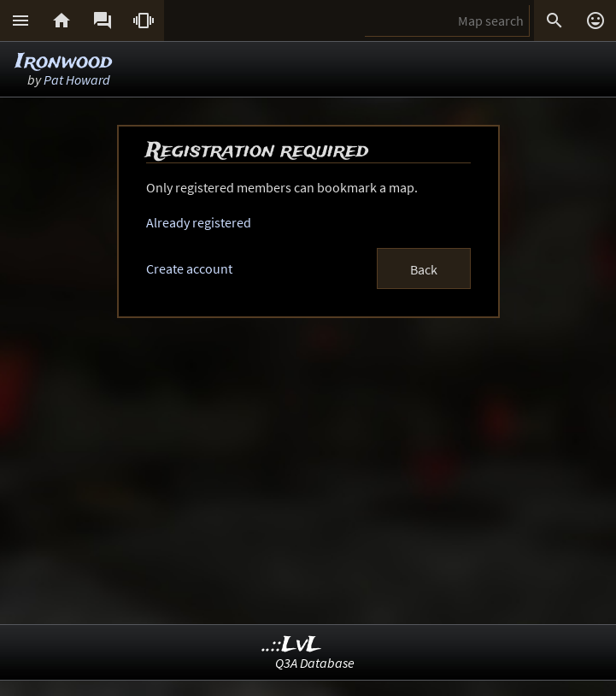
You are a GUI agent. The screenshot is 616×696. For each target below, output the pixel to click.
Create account (189, 268)
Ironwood (64, 62)
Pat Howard (77, 80)
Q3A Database (315, 663)
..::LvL (292, 645)
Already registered (199, 222)
